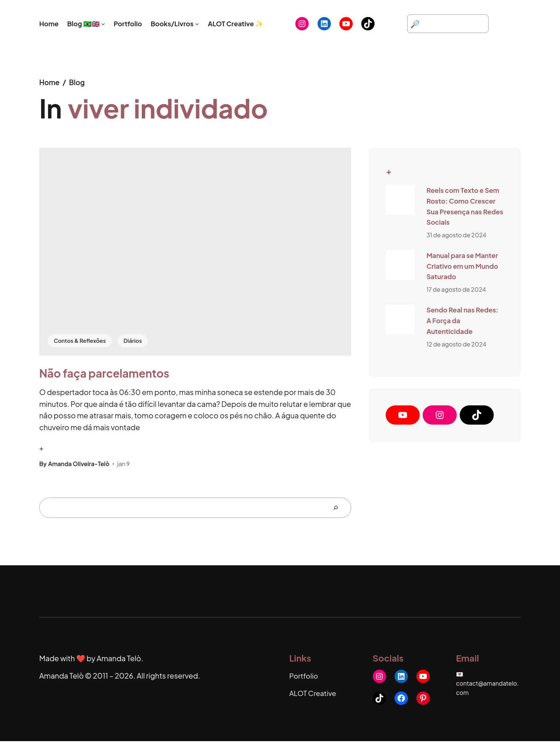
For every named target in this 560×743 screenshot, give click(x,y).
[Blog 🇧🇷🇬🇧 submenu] (103, 24)
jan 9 (124, 465)
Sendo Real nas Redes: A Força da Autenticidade (462, 320)
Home (50, 82)
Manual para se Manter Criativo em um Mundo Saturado (462, 266)
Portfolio (305, 677)
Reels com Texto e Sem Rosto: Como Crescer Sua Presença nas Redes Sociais (465, 206)
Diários (137, 340)
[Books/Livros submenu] (197, 24)
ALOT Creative (314, 695)
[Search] (339, 509)
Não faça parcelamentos (104, 375)
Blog (78, 82)
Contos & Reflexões (81, 340)
